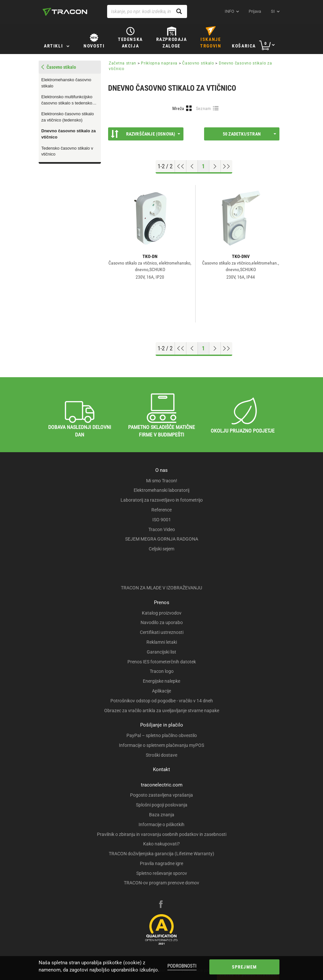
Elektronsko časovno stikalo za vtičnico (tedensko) (67, 117)
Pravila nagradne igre (161, 863)
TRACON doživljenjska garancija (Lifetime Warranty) (161, 854)
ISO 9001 (162, 520)
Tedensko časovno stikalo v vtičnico (67, 151)
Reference (161, 510)
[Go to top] (181, 166)
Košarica (244, 46)
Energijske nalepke (161, 681)
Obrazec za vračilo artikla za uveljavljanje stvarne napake (162, 711)
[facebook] (161, 905)
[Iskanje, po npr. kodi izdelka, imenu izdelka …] (147, 11)
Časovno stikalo (198, 63)
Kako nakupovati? (161, 844)
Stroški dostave (161, 755)
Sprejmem (245, 967)
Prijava (255, 11)
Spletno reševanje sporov (162, 873)
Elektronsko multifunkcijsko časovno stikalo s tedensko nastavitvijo (67, 100)
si (273, 11)
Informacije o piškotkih (161, 824)
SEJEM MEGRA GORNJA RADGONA (162, 539)
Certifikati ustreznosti (162, 632)
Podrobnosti (182, 966)
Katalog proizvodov (162, 613)
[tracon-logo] (65, 12)
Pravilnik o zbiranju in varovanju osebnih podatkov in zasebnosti (162, 834)
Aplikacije (161, 691)
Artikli (53, 46)
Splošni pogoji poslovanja (162, 805)
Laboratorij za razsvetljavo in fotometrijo (162, 500)
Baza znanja (162, 815)
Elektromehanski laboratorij (161, 490)
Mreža (178, 108)
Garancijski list (161, 652)
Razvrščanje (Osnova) (145, 134)
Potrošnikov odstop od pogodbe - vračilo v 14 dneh (162, 701)
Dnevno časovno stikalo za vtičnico (68, 134)
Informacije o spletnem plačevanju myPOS (161, 745)
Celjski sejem (161, 549)
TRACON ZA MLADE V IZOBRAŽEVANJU (161, 588)
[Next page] (215, 166)
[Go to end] (227, 166)
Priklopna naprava (159, 63)
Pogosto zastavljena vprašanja (161, 795)
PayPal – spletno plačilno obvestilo (162, 735)
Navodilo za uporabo (162, 622)
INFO (229, 11)
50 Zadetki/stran (249, 134)
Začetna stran (123, 63)
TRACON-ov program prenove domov (161, 883)
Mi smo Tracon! (162, 481)
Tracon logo (162, 671)
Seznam (204, 108)
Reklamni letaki (162, 642)
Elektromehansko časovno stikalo (66, 83)
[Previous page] (192, 166)
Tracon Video (162, 529)
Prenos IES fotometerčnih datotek (162, 662)
